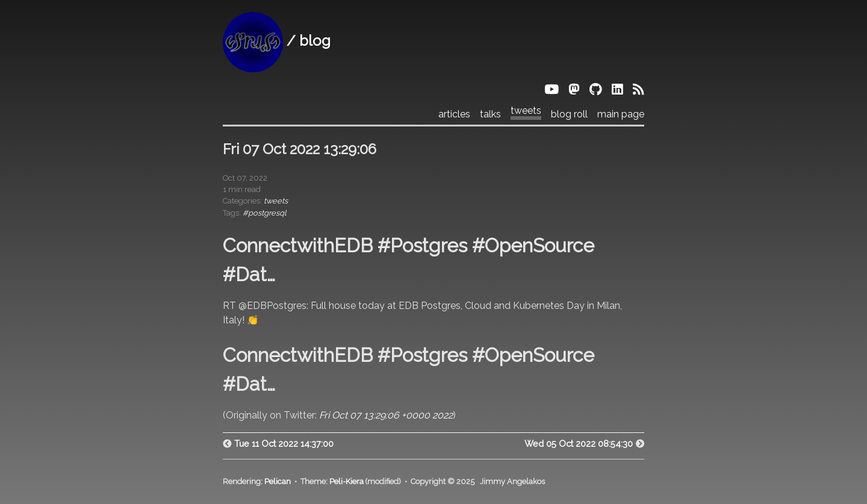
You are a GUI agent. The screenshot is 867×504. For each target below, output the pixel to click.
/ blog (277, 41)
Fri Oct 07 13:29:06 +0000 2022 (386, 415)
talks (490, 114)
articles (454, 114)
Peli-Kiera (346, 481)
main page (621, 114)
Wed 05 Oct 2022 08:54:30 (579, 443)
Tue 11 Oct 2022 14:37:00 (284, 443)
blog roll (569, 114)
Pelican (278, 481)
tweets (526, 111)
